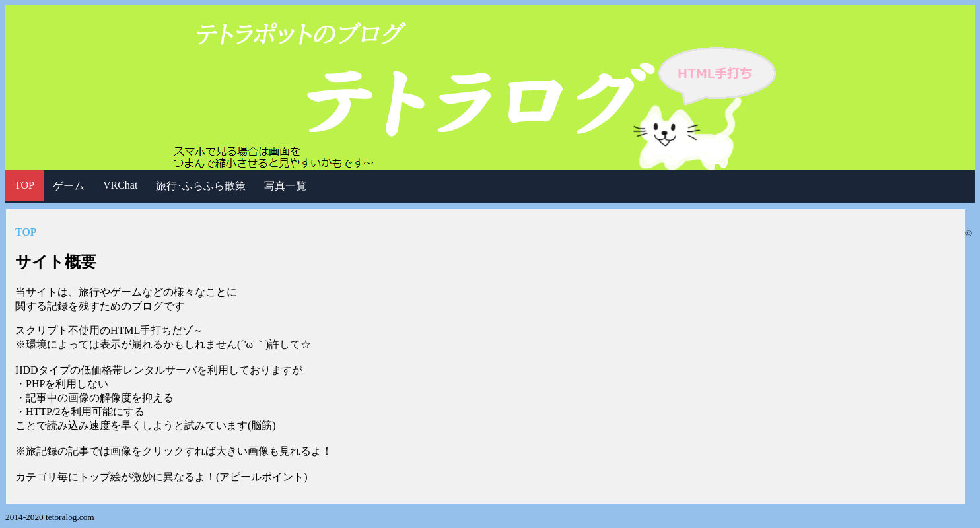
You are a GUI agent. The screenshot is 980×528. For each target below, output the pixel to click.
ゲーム (69, 186)
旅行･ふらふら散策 (201, 186)
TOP (24, 185)
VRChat (120, 185)
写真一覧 (285, 186)
